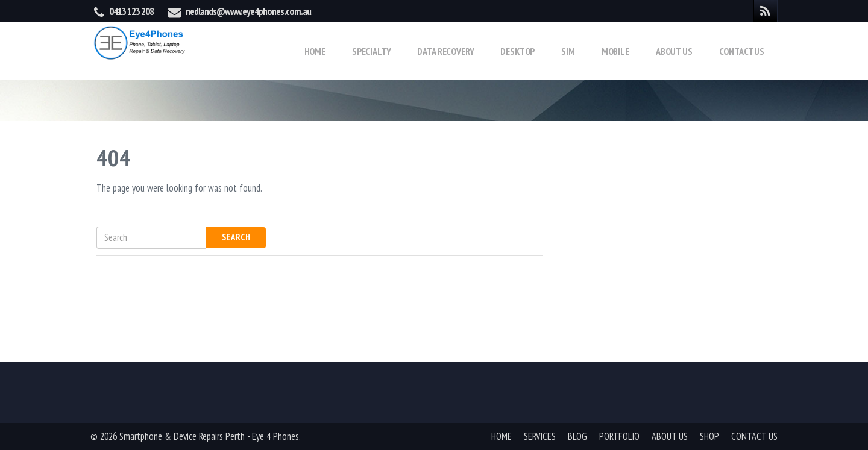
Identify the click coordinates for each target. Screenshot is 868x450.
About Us (674, 51)
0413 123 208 (131, 11)
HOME (502, 436)
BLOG (577, 436)
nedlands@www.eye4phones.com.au (248, 11)
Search (236, 237)
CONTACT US (754, 436)
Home (315, 51)
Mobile (615, 51)
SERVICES (540, 436)
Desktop (517, 51)
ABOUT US (670, 436)
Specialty (372, 51)
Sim (568, 51)
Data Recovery (445, 51)
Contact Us (742, 51)
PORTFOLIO (619, 436)
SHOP (709, 436)
